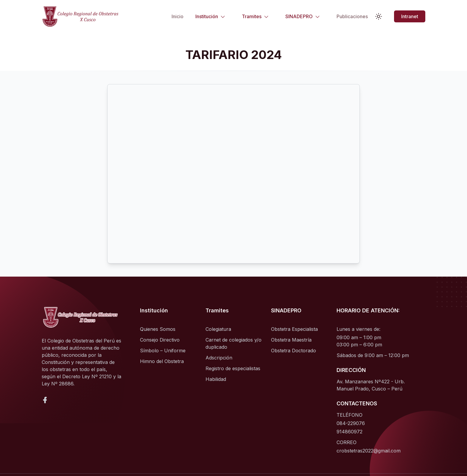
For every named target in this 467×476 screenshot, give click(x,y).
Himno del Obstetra (162, 361)
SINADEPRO (303, 16)
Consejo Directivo (160, 340)
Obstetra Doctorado (294, 351)
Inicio (178, 16)
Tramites (255, 16)
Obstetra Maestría (291, 340)
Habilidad (216, 379)
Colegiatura (218, 329)
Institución (210, 16)
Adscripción (219, 358)
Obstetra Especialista (294, 329)
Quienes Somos (158, 329)
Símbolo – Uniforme (163, 351)
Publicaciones (352, 16)
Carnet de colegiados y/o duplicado (233, 343)
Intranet (410, 16)
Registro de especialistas (233, 368)
